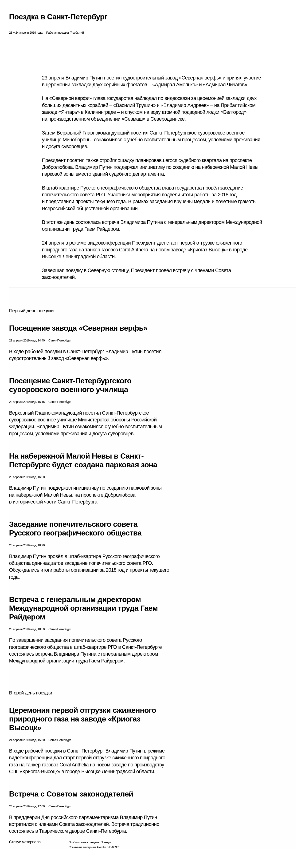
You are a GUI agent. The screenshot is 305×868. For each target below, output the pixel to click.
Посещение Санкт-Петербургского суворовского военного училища (70, 385)
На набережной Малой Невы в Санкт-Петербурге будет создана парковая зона (83, 460)
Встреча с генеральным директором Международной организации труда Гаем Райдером (83, 608)
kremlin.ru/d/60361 (108, 847)
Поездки (106, 842)
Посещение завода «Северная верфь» (78, 328)
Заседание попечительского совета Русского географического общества (75, 529)
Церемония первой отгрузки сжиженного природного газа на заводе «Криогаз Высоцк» (82, 719)
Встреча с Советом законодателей (71, 794)
